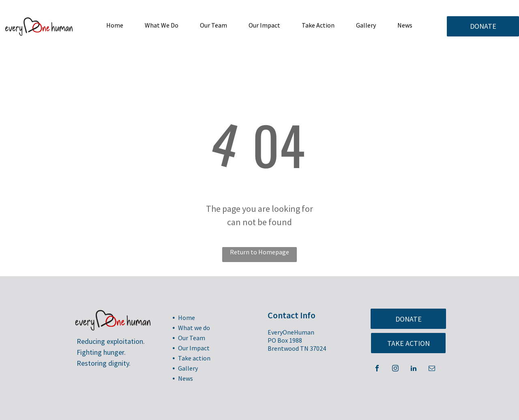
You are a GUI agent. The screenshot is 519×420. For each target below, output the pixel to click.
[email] (432, 369)
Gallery (188, 368)
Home (187, 318)
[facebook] (377, 369)
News (186, 378)
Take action (194, 358)
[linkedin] (414, 369)
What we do (194, 328)
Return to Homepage (259, 252)
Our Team (192, 338)
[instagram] (395, 369)
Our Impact (194, 348)
